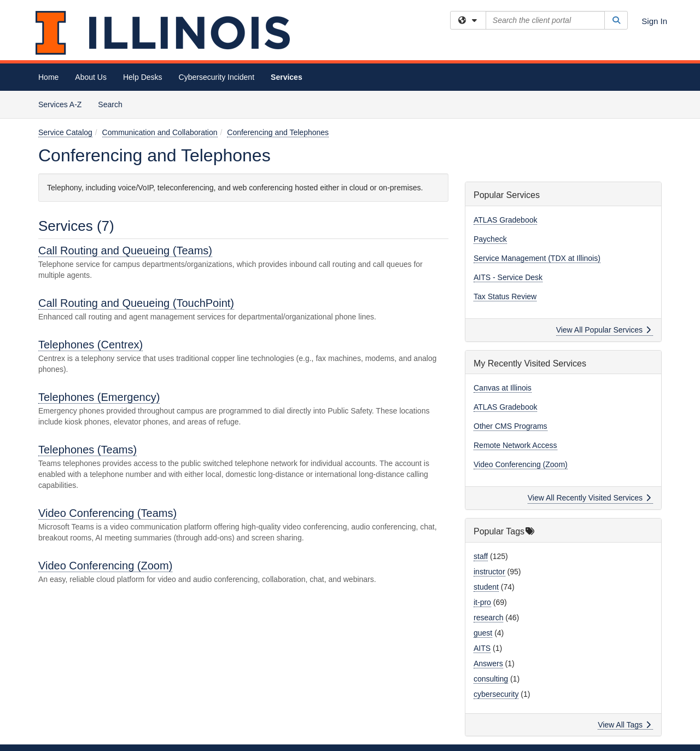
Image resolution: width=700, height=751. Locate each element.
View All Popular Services (603, 330)
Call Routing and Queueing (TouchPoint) (136, 303)
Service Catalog (65, 132)
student (486, 587)
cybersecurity (496, 694)
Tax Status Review (505, 296)
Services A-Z (60, 104)
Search (114, 104)
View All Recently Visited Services (589, 498)
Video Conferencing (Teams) (107, 513)
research (488, 618)
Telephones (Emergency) (99, 397)
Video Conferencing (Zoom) (105, 566)
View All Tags (624, 725)
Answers (488, 663)
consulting (491, 679)
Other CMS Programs (511, 426)
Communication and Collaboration (160, 132)
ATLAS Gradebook (505, 220)
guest (483, 633)
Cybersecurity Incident (217, 77)
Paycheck (490, 239)
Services (287, 77)
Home (48, 77)
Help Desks (143, 77)
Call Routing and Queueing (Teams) (125, 251)
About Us (91, 77)
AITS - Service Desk (508, 277)
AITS (482, 648)
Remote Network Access (515, 445)
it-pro (482, 602)
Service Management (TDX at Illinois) (537, 258)
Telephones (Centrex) (91, 345)
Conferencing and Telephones (278, 132)
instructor (489, 572)
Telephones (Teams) (87, 450)
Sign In (654, 21)
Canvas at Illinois (503, 388)
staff (481, 556)
